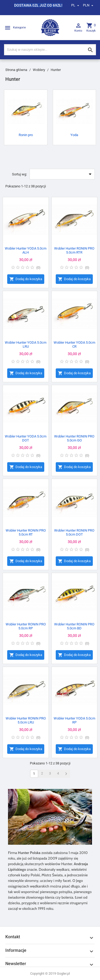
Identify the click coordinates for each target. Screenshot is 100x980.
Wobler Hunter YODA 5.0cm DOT (26, 438)
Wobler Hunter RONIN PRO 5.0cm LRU (26, 720)
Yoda (74, 135)
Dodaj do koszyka (26, 279)
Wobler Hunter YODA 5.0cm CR (74, 344)
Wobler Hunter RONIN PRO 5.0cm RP (26, 626)
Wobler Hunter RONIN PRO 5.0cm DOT (74, 532)
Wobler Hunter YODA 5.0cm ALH (26, 250)
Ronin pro (26, 135)
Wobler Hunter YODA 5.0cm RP (74, 720)
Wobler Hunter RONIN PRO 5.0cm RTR (74, 250)
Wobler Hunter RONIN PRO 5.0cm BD (74, 626)
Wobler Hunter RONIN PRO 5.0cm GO (74, 438)
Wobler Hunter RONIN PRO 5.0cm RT (26, 532)
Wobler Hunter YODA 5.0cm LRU (26, 344)
